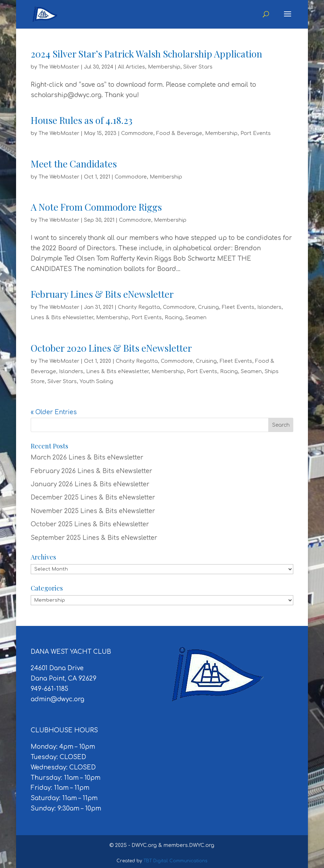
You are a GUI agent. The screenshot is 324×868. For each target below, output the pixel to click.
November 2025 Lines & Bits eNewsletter (93, 511)
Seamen (196, 318)
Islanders (269, 307)
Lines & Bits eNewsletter (62, 318)
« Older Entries (54, 412)
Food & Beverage (179, 133)
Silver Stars (198, 67)
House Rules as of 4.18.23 (82, 120)
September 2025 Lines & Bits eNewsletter (94, 538)
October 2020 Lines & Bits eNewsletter (111, 348)
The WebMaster (59, 67)
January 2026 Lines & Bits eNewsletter (90, 484)
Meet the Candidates (74, 164)
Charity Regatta (139, 307)
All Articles (131, 67)
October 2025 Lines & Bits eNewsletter (90, 524)
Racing (174, 318)
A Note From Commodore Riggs (96, 207)
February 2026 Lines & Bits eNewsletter (91, 471)
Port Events (256, 133)
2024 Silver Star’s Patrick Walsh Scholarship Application (146, 54)
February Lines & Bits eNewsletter (102, 294)
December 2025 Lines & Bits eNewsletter (93, 498)
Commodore (137, 133)
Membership (164, 67)
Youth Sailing (96, 382)
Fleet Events (238, 307)
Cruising (208, 307)
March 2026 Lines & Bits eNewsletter (87, 458)
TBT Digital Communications (176, 861)
